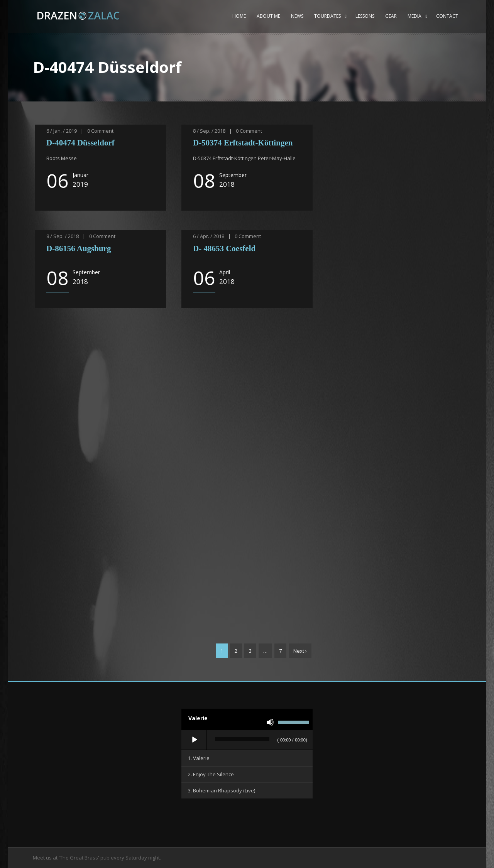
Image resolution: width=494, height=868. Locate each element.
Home (239, 16)
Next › (300, 651)
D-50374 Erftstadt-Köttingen (244, 143)
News (297, 16)
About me (268, 16)
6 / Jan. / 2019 (62, 131)
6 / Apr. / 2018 (209, 236)
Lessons (365, 16)
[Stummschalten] (270, 722)
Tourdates (327, 16)
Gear (391, 16)
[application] (247, 740)
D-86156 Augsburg (80, 248)
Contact (447, 16)
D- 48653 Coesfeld (225, 248)
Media (414, 16)
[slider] (242, 739)
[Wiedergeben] (195, 740)
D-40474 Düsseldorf (80, 143)
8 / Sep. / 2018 (209, 131)
